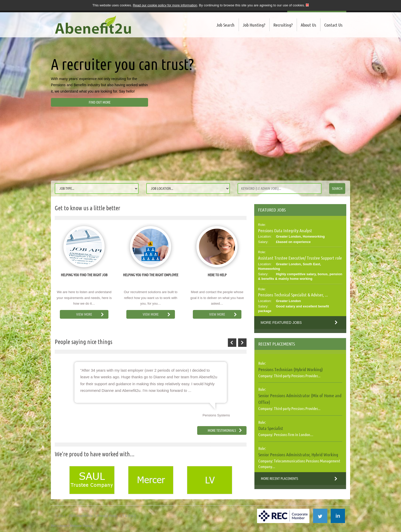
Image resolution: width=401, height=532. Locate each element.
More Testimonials (222, 430)
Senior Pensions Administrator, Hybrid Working (298, 455)
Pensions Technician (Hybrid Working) (291, 369)
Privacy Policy (107, 516)
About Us (308, 25)
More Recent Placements (280, 479)
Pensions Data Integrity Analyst (285, 230)
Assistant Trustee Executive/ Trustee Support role (300, 258)
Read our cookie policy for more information (165, 5)
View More (84, 314)
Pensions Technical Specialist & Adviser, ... (293, 295)
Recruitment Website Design (72, 526)
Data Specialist (271, 428)
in (338, 516)
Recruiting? (283, 25)
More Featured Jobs (281, 323)
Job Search (225, 25)
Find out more (100, 102)
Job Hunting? (254, 25)
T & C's (128, 516)
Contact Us (333, 25)
